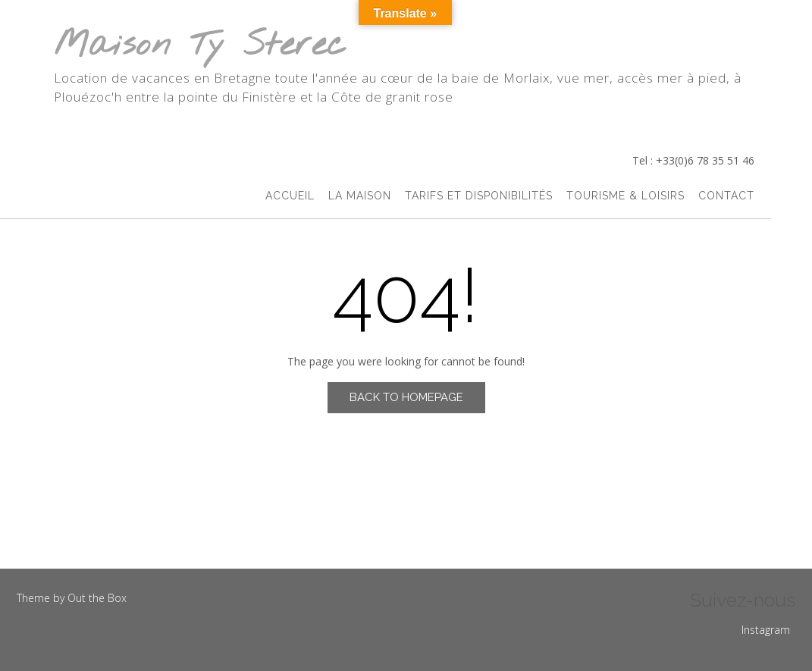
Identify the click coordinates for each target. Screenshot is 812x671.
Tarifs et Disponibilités (479, 196)
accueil (290, 196)
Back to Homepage (406, 397)
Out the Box (97, 598)
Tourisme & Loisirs (625, 196)
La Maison (360, 196)
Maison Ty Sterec (200, 46)
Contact (726, 196)
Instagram (766, 630)
